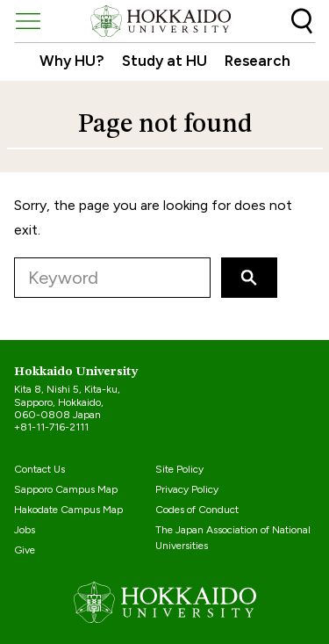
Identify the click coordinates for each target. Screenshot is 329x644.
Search (302, 21)
